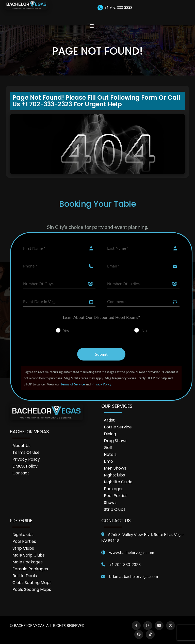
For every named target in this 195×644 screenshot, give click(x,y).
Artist (109, 420)
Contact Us (116, 521)
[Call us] (115, 8)
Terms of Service (73, 384)
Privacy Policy (101, 384)
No (144, 330)
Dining (110, 434)
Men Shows (115, 468)
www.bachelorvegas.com (132, 552)
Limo (108, 461)
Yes (66, 330)
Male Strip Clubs (29, 555)
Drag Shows (116, 441)
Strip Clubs (115, 509)
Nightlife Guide (118, 482)
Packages (114, 489)
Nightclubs (114, 475)
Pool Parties (116, 496)
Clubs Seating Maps (32, 583)
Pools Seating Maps (32, 589)
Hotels (110, 454)
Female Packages (30, 569)
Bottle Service (118, 427)
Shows (110, 503)
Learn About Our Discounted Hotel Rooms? (101, 317)
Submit (101, 354)
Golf (108, 448)
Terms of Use (26, 452)
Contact (21, 473)
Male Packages (28, 562)
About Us (21, 446)
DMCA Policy (25, 466)
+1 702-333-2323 (125, 564)
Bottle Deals (25, 576)
